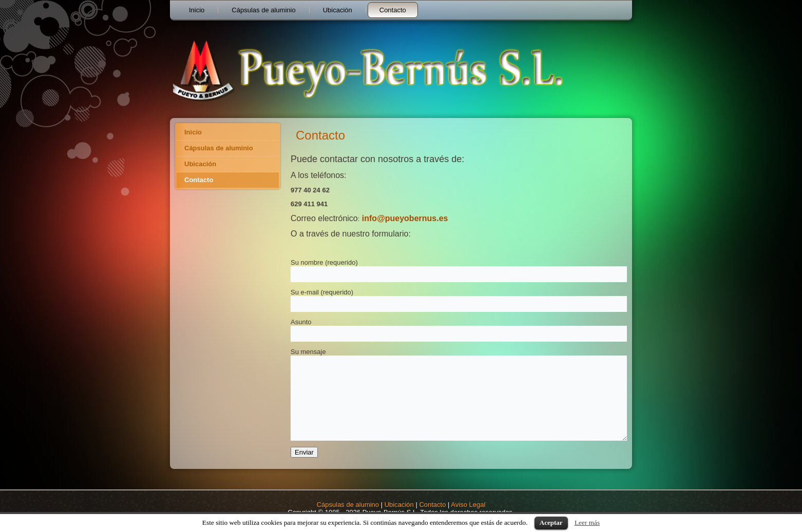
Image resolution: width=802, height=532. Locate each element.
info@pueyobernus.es (405, 218)
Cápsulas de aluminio (263, 10)
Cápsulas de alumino (348, 505)
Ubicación (338, 10)
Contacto (393, 10)
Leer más (587, 523)
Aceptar (551, 523)
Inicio (197, 10)
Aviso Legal (468, 505)
